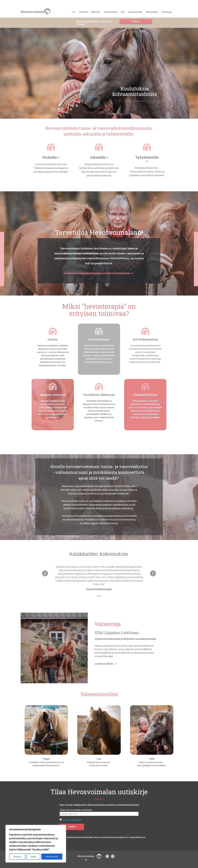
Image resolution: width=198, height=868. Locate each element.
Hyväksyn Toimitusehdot (72, 820)
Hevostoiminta (135, 12)
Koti (74, 12)
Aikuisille (96, 12)
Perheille (83, 12)
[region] (36, 844)
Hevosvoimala (32, 12)
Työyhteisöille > (147, 159)
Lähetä (72, 827)
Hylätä (33, 857)
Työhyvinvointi (110, 12)
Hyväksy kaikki (52, 857)
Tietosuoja (166, 12)
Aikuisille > (99, 157)
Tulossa (136, 21)
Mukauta (17, 857)
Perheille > (51, 157)
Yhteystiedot (152, 12)
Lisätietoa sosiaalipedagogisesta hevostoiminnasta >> (99, 273)
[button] (45, 573)
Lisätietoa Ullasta (106, 664)
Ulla (123, 12)
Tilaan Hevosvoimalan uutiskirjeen (76, 810)
